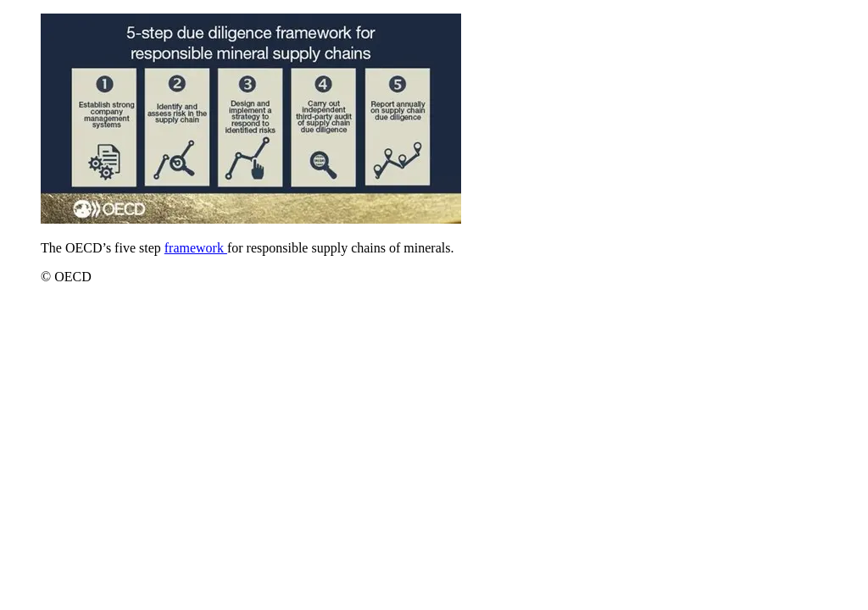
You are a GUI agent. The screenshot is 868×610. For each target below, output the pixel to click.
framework (196, 248)
